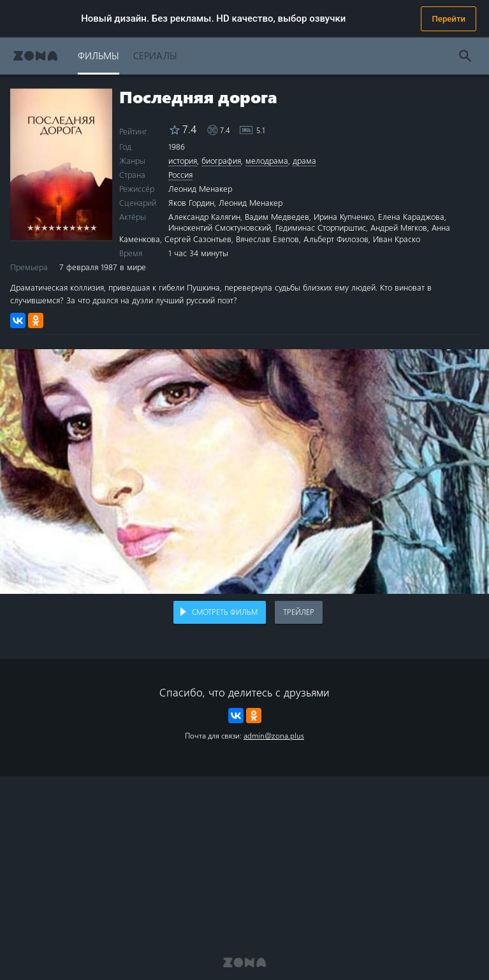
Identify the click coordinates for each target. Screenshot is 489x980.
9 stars (86, 227)
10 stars (93, 227)
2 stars (37, 227)
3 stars (44, 227)
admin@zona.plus (274, 735)
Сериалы (155, 55)
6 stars (65, 227)
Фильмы (99, 55)
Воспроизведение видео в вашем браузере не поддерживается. (244, 472)
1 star (30, 227)
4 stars (51, 227)
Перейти (449, 19)
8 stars (79, 227)
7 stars (72, 227)
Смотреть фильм (225, 612)
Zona (35, 56)
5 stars (58, 227)
